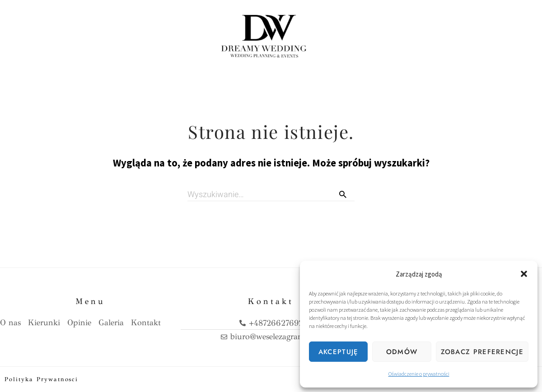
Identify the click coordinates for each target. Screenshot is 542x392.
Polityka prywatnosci (41, 379)
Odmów (402, 352)
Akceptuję (339, 352)
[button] (524, 274)
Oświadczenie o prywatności (419, 374)
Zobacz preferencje (482, 352)
